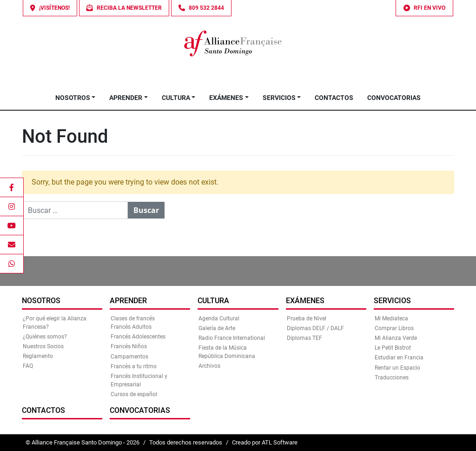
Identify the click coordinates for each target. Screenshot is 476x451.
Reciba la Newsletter (124, 8)
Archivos (209, 366)
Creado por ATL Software (265, 442)
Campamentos (129, 357)
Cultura (176, 98)
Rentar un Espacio (397, 368)
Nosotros (73, 98)
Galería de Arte (217, 328)
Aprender (126, 98)
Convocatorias (394, 98)
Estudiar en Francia (399, 358)
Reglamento (38, 356)
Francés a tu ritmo (134, 366)
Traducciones (392, 378)
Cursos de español (134, 394)
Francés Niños (129, 346)
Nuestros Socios (43, 346)
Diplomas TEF (304, 338)
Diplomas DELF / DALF (315, 328)
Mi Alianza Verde (396, 338)
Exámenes (226, 98)
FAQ (28, 366)
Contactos (334, 98)
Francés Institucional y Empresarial (139, 380)
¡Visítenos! (50, 8)
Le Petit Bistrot (393, 348)
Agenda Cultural (219, 318)
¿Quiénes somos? (45, 337)
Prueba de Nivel (307, 318)
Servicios (279, 98)
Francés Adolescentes (138, 337)
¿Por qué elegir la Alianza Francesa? (55, 323)
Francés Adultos (131, 327)
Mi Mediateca (391, 318)
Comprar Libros (394, 328)
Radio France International (232, 338)
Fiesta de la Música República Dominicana (227, 352)
